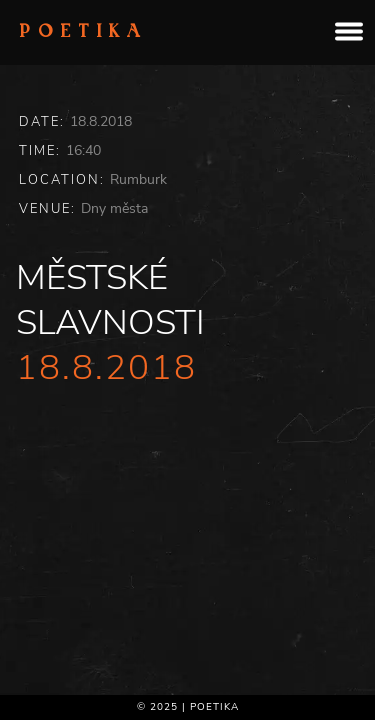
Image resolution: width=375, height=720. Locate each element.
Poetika (84, 33)
